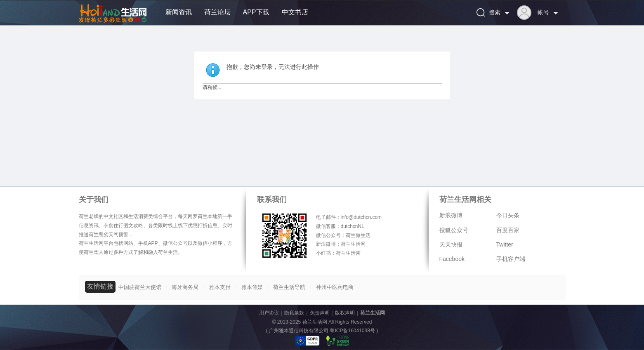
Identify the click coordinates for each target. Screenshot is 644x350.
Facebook (452, 259)
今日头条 (508, 215)
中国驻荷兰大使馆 (140, 287)
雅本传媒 (252, 287)
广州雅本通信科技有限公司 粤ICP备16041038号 (322, 331)
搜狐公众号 (454, 230)
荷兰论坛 (217, 12)
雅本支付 (220, 287)
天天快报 (451, 244)
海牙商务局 (185, 287)
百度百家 (508, 230)
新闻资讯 (179, 12)
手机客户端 (511, 259)
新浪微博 (451, 215)
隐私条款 (294, 313)
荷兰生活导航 (289, 287)
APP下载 (256, 12)
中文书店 (295, 12)
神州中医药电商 (335, 287)
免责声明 (320, 313)
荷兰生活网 (373, 313)
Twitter (505, 244)
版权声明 (345, 313)
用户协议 (269, 313)
